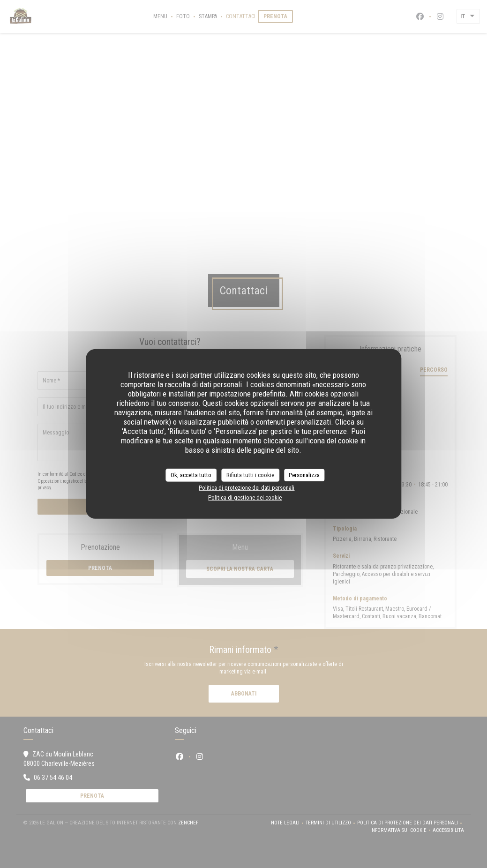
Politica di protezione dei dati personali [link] (247, 487)
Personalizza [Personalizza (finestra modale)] (304, 475)
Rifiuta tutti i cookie (250, 475)
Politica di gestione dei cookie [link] (245, 498)
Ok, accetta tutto (191, 475)
